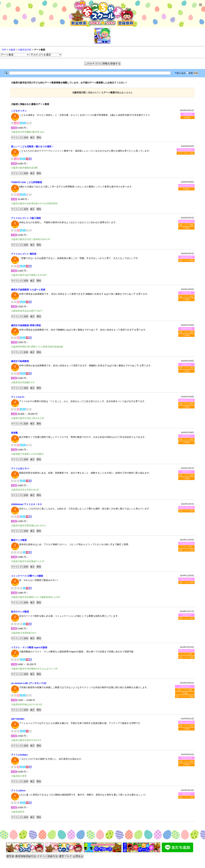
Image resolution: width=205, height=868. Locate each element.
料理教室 (188, 117)
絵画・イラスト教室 (186, 225)
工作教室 (186, 228)
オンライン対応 (186, 547)
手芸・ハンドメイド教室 (185, 697)
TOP (4, 50)
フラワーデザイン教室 (186, 153)
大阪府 (12, 50)
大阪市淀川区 (25, 50)
